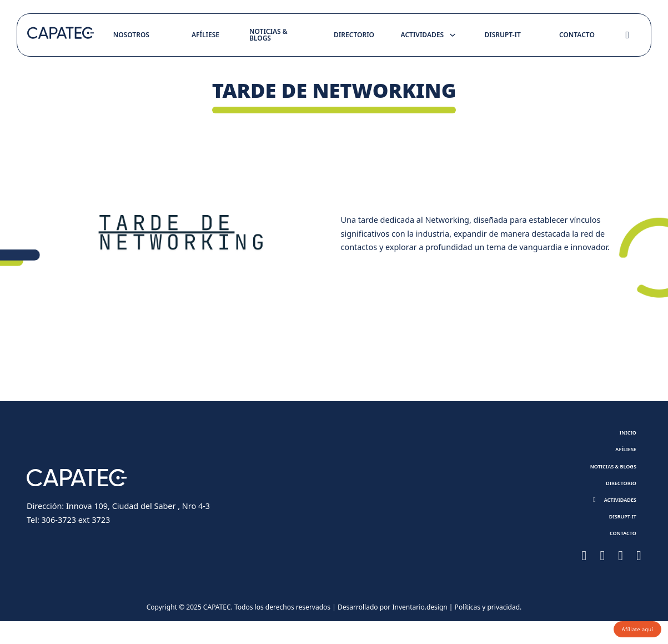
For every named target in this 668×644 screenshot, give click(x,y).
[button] (610, 515)
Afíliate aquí (631, 626)
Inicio (624, 434)
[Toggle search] (627, 35)
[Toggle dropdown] (453, 35)
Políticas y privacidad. (488, 630)
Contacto (577, 35)
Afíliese (205, 35)
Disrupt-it (502, 35)
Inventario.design (420, 630)
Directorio (354, 35)
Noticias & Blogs (268, 35)
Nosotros (131, 35)
